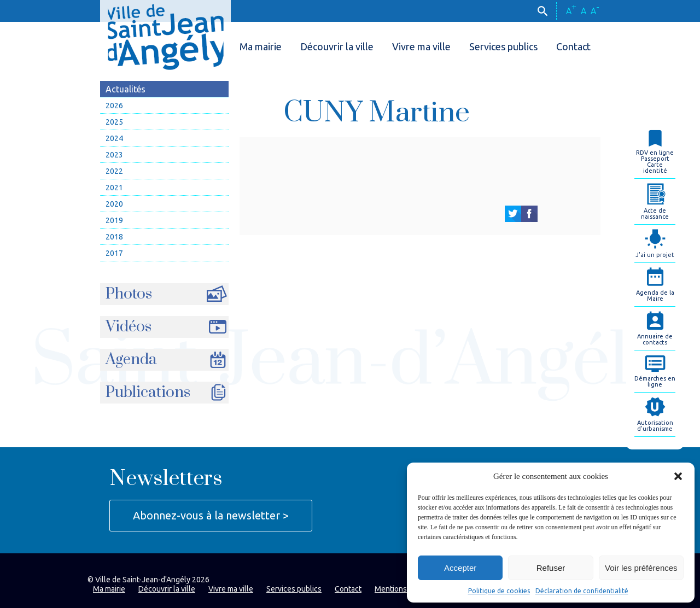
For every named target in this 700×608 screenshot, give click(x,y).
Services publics (503, 46)
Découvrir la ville (337, 46)
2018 (114, 237)
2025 (114, 122)
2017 (114, 253)
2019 (114, 220)
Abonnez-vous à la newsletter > (211, 515)
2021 (114, 188)
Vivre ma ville (421, 46)
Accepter (460, 568)
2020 (114, 204)
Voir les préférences (641, 568)
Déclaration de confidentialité (582, 591)
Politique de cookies (499, 591)
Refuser (551, 568)
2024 (114, 138)
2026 (114, 106)
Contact (573, 46)
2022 (114, 171)
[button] (678, 476)
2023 (114, 155)
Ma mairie (261, 46)
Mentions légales (404, 589)
